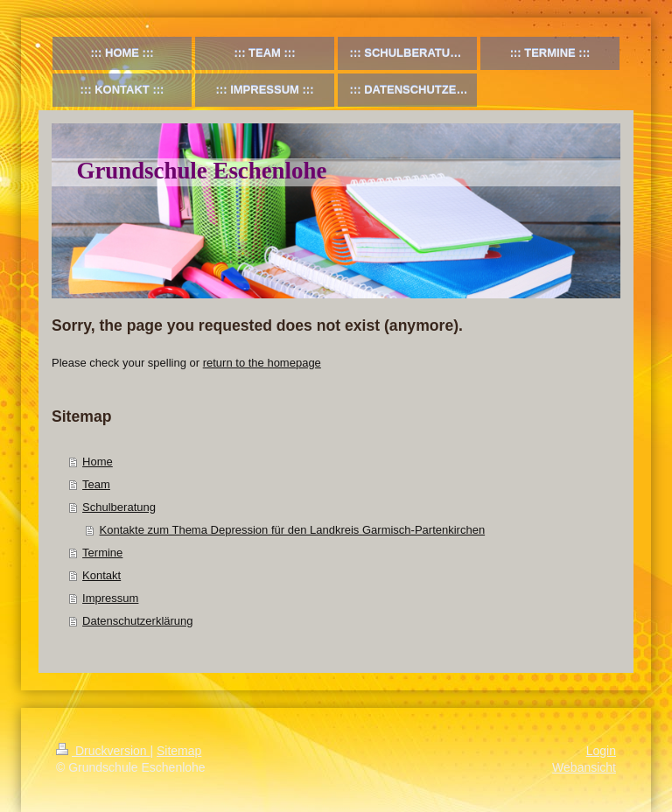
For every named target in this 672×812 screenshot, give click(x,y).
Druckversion (103, 751)
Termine (102, 553)
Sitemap (179, 751)
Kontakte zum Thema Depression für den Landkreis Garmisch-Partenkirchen (293, 530)
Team (96, 484)
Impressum (110, 598)
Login (601, 751)
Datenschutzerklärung (137, 621)
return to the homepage (262, 363)
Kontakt (101, 575)
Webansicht (584, 767)
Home (98, 462)
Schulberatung (119, 507)
